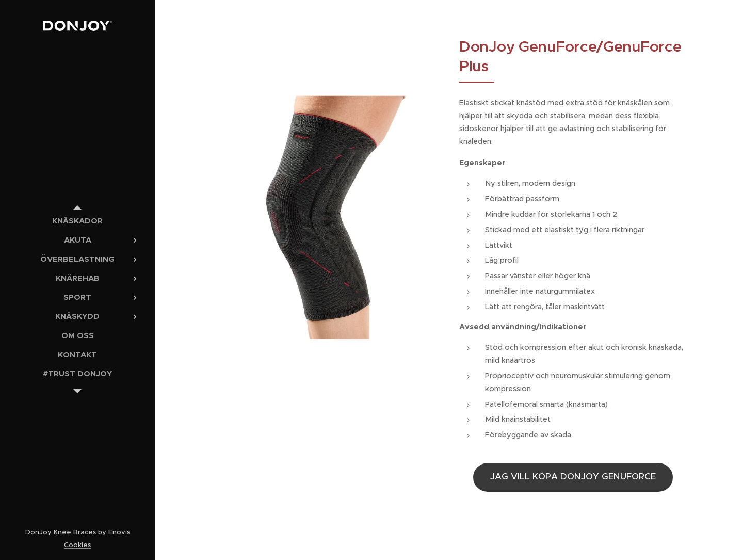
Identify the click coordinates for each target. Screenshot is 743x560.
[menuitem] (77, 221)
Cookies (77, 545)
